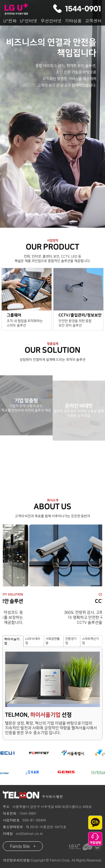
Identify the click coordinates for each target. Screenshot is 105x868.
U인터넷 (29, 21)
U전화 (10, 21)
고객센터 (93, 21)
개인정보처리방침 (16, 860)
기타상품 (73, 21)
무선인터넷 (51, 21)
